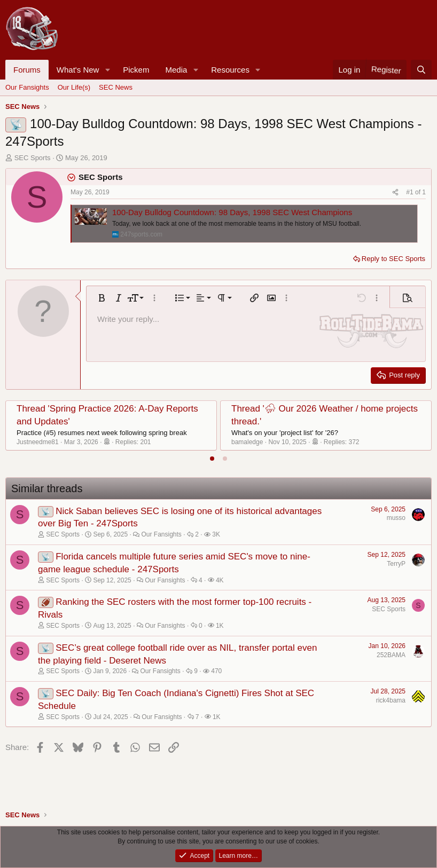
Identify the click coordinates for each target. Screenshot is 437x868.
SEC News (116, 87)
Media (176, 70)
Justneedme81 (38, 442)
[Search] (421, 70)
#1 (411, 192)
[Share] (395, 192)
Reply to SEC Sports (393, 259)
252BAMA (391, 655)
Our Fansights (27, 87)
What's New (78, 70)
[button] (107, 70)
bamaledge (247, 442)
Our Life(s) (74, 87)
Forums (27, 70)
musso (396, 518)
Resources (230, 70)
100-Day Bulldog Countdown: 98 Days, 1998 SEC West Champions (232, 212)
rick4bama (391, 700)
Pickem (136, 70)
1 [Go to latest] (424, 192)
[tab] (212, 459)
